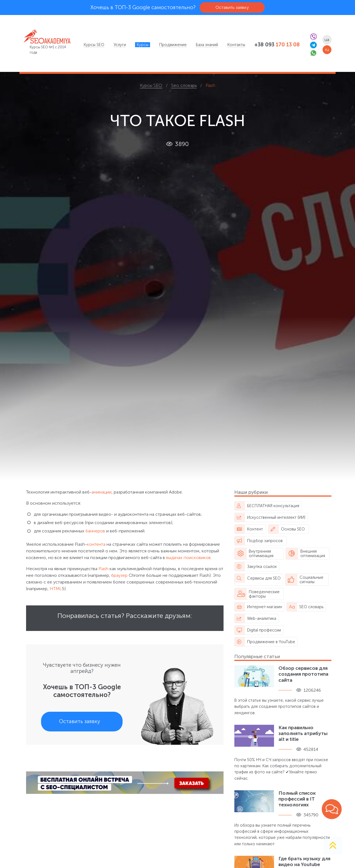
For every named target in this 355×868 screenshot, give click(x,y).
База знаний (207, 45)
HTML (56, 589)
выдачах (174, 558)
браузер (119, 575)
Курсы (143, 45)
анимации (102, 492)
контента (96, 544)
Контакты (236, 45)
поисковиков (197, 558)
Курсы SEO (94, 45)
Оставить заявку (232, 7)
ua (327, 40)
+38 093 (277, 45)
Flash (103, 569)
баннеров (95, 531)
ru (327, 50)
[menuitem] (94, 45)
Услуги (120, 45)
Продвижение (173, 45)
